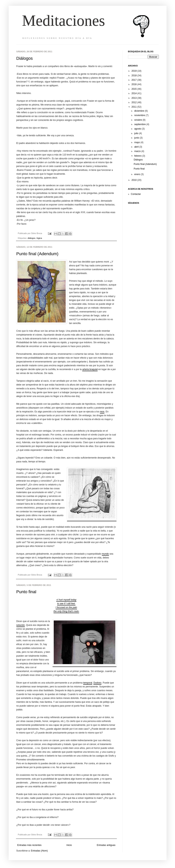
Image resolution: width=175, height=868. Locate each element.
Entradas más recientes (29, 845)
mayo (137, 142)
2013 (134, 98)
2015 (134, 89)
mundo (105, 554)
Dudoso (97, 683)
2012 (134, 102)
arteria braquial (90, 369)
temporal (88, 683)
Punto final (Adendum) (37, 254)
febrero (138, 156)
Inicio (69, 845)
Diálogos (25, 58)
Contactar (136, 194)
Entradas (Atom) (39, 851)
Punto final (26, 592)
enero (137, 174)
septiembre (140, 124)
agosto (138, 129)
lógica (39, 238)
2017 (134, 80)
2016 (134, 84)
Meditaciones (64, 21)
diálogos (32, 238)
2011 (134, 107)
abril (137, 147)
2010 (134, 180)
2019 (134, 71)
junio (137, 138)
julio (137, 133)
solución (21, 625)
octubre (138, 120)
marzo (138, 151)
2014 (134, 93)
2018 (134, 76)
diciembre (139, 111)
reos (102, 412)
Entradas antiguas (106, 845)
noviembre (140, 115)
